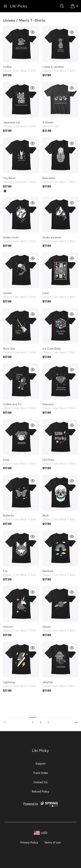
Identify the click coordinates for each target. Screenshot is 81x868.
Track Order (40, 773)
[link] (21, 44)
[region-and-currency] (41, 833)
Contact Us (41, 782)
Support (40, 764)
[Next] (75, 721)
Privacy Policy (29, 842)
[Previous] (6, 721)
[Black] (5, 191)
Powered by (40, 804)
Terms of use (53, 842)
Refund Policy (40, 791)
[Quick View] (33, 32)
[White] (9, 191)
